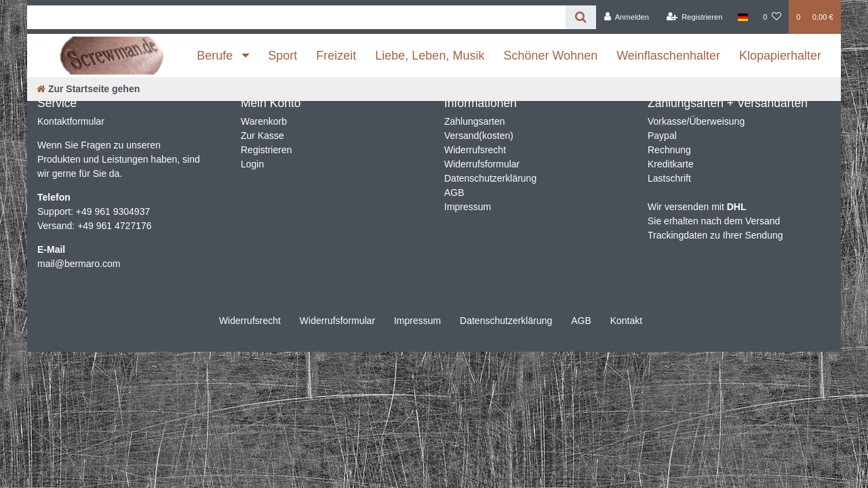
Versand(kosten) (479, 136)
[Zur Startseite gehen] (88, 89)
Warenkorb (264, 121)
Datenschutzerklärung (490, 178)
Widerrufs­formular (337, 321)
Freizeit (336, 56)
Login (252, 164)
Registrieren (266, 150)
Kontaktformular (71, 121)
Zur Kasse (262, 136)
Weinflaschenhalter (668, 56)
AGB (454, 192)
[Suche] (581, 17)
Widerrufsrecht (475, 150)
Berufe (216, 56)
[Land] (743, 17)
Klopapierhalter (780, 56)
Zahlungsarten (475, 121)
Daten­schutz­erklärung (506, 321)
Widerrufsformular (482, 164)
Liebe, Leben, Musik (430, 56)
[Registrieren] (694, 17)
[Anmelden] (626, 17)
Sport (282, 56)
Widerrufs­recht (250, 321)
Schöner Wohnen (550, 56)
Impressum (468, 207)
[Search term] (296, 17)
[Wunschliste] (772, 17)
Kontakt (626, 321)
